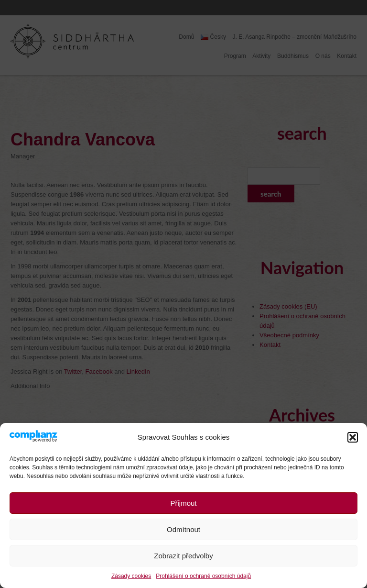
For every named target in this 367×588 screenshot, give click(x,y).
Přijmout (183, 503)
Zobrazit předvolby (183, 556)
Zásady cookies (131, 576)
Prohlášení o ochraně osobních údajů (203, 576)
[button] (353, 437)
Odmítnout (183, 529)
